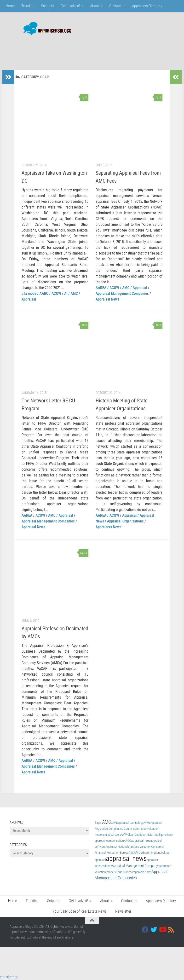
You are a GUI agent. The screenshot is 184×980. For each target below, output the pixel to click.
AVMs (147, 823)
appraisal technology (131, 823)
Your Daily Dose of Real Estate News (80, 911)
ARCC (127, 841)
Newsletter (123, 911)
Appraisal (29, 299)
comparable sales (141, 872)
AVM (124, 835)
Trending (28, 6)
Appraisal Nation (116, 847)
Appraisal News (107, 299)
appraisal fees (141, 841)
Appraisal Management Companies (122, 293)
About (95, 6)
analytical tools (112, 835)
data (129, 847)
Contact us (117, 6)
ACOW (56, 293)
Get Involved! (70, 6)
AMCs (138, 852)
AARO (44, 293)
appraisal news (126, 858)
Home (10, 6)
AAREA (101, 288)
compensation (115, 841)
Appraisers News (108, 527)
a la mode (29, 293)
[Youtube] (162, 930)
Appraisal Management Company (135, 866)
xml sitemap (9, 977)
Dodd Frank (123, 872)
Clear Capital (135, 835)
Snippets (47, 6)
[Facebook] (145, 930)
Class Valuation (142, 847)
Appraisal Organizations (125, 521)
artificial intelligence (155, 835)
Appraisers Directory (147, 6)
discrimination (151, 853)
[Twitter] (154, 930)
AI (66, 293)
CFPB (114, 823)
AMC (74, 293)
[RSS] (171, 930)
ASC (131, 853)
